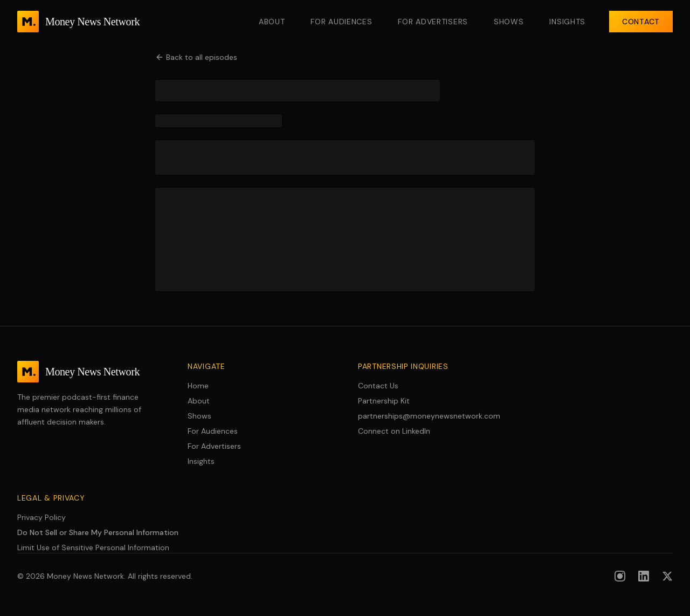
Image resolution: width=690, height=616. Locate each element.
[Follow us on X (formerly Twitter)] (667, 576)
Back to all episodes (196, 57)
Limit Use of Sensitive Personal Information (93, 547)
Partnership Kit (384, 401)
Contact (641, 22)
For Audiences (341, 22)
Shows (509, 22)
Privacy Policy (42, 517)
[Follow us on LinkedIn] (644, 576)
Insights (567, 22)
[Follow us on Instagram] (620, 576)
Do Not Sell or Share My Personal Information (98, 532)
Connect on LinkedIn (394, 431)
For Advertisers (433, 22)
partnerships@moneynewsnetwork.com (429, 416)
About (272, 22)
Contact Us (378, 386)
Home (198, 386)
